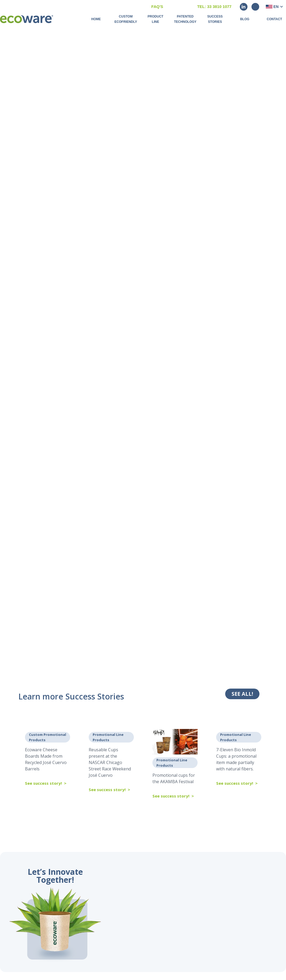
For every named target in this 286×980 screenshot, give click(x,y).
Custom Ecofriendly (126, 19)
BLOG (245, 19)
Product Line (155, 19)
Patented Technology (185, 19)
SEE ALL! (242, 694)
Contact (275, 19)
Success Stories (215, 19)
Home (96, 19)
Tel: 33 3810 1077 (214, 7)
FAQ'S (157, 7)
